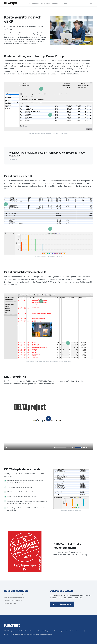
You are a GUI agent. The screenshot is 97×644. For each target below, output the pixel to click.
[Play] (7, 448)
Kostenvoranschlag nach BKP (15, 598)
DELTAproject (34, 3)
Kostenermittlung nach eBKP (14, 595)
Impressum (64, 631)
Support (65, 3)
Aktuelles (32, 631)
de (91, 3)
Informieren (56, 3)
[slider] (60, 448)
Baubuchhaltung (10, 603)
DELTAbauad (45, 3)
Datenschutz (75, 631)
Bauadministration (16, 591)
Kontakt (54, 631)
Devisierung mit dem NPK (13, 600)
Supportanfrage (43, 631)
